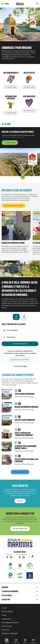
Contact (20, 501)
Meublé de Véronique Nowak (13, 243)
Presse (4, 615)
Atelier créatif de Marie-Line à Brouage (26, 460)
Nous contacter (7, 626)
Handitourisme (7, 619)
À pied (16, 318)
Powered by (20, 366)
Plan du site (5, 630)
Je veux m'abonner (20, 529)
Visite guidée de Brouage (24, 394)
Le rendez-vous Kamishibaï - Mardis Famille (26, 447)
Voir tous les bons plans (14, 206)
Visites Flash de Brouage (25, 420)
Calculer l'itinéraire (20, 344)
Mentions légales (7, 612)
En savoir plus (11, 87)
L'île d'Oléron (7, 596)
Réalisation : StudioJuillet (10, 633)
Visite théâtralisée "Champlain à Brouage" (24, 434)
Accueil (4, 608)
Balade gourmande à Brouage (26, 407)
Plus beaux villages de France (13, 137)
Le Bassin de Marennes (10, 591)
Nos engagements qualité (10, 623)
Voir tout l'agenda (20, 472)
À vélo (24, 318)
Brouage (5, 587)
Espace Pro (6, 600)
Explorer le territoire (21, 360)
